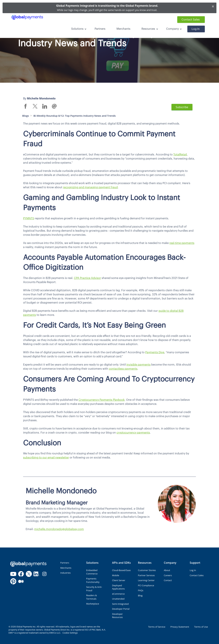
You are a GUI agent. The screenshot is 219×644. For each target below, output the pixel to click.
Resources (148, 29)
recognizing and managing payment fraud (90, 187)
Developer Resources (117, 616)
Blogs (26, 116)
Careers (168, 575)
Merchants (123, 29)
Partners (100, 29)
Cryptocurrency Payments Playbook (102, 400)
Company (172, 29)
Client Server (119, 580)
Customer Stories (147, 570)
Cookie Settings (70, 633)
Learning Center (146, 580)
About (167, 570)
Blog (140, 595)
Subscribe (182, 107)
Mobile (116, 575)
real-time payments (182, 243)
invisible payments (139, 365)
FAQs (141, 590)
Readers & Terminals (92, 597)
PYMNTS (29, 218)
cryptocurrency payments (133, 433)
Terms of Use (201, 627)
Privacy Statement (180, 627)
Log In (196, 29)
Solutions (77, 29)
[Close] (213, 6)
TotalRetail (180, 155)
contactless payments (123, 369)
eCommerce (118, 594)
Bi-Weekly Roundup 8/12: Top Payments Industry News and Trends (75, 116)
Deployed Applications (118, 587)
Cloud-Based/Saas (121, 570)
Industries (66, 573)
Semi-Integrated (120, 604)
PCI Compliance (146, 585)
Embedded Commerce (92, 572)
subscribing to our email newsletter (46, 458)
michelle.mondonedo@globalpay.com (59, 529)
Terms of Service (157, 627)
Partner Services (146, 575)
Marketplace (93, 604)
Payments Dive (155, 352)
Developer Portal (121, 609)
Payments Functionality (93, 580)
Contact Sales (191, 20)
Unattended (118, 599)
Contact (168, 580)
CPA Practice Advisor (87, 278)
